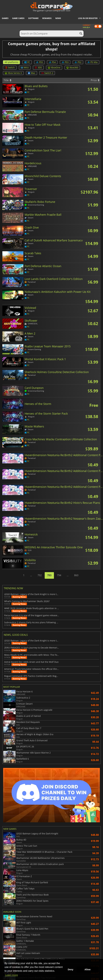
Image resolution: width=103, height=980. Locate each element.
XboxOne (54, 67)
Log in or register (88, 18)
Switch (10, 67)
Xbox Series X (13, 73)
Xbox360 (72, 67)
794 (59, 575)
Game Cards (18, 18)
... (31, 575)
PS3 (65, 62)
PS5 (39, 62)
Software (33, 18)
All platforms (11, 62)
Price (95, 80)
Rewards (47, 18)
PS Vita (92, 62)
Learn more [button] (11, 975)
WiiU (25, 67)
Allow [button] (87, 969)
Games (5, 18)
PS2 (78, 62)
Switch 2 (47, 73)
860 (76, 575)
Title (7, 80)
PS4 (52, 62)
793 (49, 575)
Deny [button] (70, 969)
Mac (32, 73)
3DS (38, 67)
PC (27, 62)
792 (40, 575)
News (58, 18)
